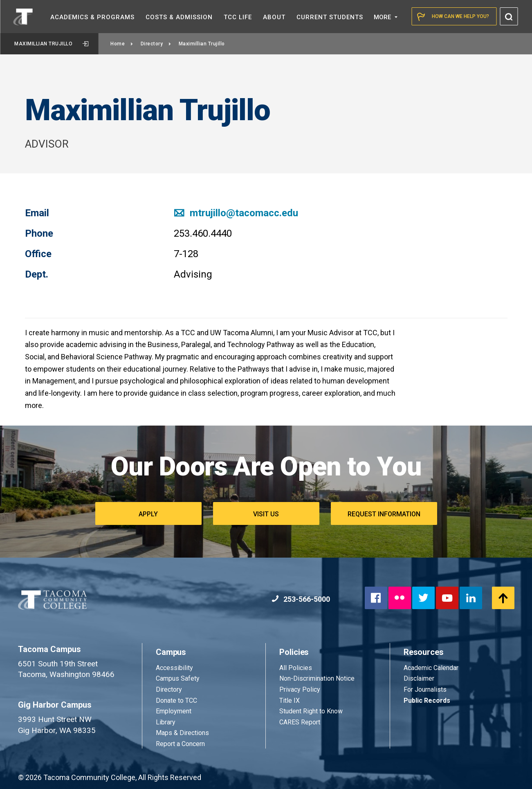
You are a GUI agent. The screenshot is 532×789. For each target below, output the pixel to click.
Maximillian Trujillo (51, 44)
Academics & (92, 17)
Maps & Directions (182, 733)
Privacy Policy (300, 689)
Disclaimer (419, 678)
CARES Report (300, 722)
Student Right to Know (311, 711)
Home (122, 44)
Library (166, 722)
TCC (238, 17)
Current (330, 17)
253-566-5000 (301, 599)
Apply (148, 514)
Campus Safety (178, 678)
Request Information (384, 514)
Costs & (179, 17)
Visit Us (266, 514)
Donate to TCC (176, 700)
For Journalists (425, 689)
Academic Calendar (431, 668)
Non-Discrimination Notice (317, 678)
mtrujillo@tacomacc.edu (236, 213)
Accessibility (174, 668)
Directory (156, 44)
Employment (174, 711)
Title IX (290, 700)
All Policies (296, 668)
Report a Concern (180, 744)
